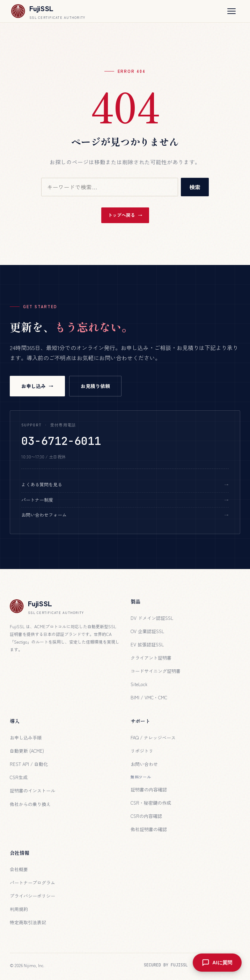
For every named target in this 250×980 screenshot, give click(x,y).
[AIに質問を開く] (217, 963)
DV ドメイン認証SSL (152, 618)
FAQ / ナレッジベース (153, 738)
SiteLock (139, 684)
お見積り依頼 (95, 386)
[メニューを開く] (231, 11)
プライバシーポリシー (32, 896)
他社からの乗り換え (30, 804)
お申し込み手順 (26, 738)
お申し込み (34, 386)
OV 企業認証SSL (147, 631)
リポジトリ (142, 751)
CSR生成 (19, 777)
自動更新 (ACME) (27, 751)
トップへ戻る (122, 215)
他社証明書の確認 (149, 829)
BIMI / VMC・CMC (149, 697)
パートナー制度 (37, 500)
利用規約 (19, 909)
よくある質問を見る (42, 484)
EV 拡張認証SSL (147, 644)
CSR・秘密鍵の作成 (151, 803)
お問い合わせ (144, 764)
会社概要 (19, 869)
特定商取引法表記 (28, 922)
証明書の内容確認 (149, 789)
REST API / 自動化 (29, 764)
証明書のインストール (32, 791)
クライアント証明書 (151, 658)
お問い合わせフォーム (44, 515)
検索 (195, 187)
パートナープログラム (32, 883)
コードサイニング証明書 (156, 671)
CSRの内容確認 (146, 816)
